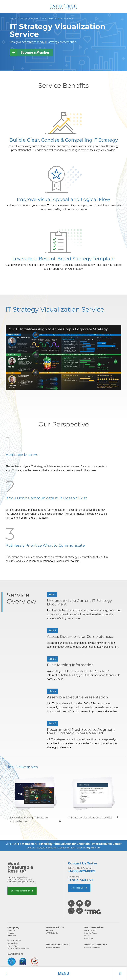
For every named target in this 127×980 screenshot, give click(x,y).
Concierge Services (29, 18)
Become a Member (35, 53)
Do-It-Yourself (90, 930)
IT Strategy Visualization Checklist (90, 818)
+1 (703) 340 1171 (91, 848)
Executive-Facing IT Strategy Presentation (29, 819)
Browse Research (53, 948)
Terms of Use (13, 943)
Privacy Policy (13, 946)
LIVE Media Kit (52, 933)
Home (13, 18)
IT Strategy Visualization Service (58, 18)
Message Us (79, 888)
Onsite (87, 935)
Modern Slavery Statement (18, 948)
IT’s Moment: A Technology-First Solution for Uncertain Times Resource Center (69, 844)
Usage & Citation (14, 941)
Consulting (89, 938)
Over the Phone (91, 933)
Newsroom (12, 935)
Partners (50, 930)
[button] (63, 973)
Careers (11, 933)
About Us (11, 930)
